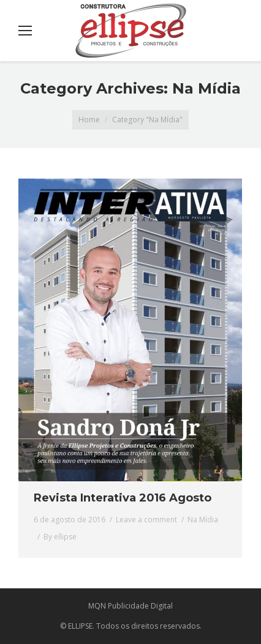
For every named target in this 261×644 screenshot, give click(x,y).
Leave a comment (146, 520)
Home (89, 120)
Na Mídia (203, 520)
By (60, 537)
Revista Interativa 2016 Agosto (123, 498)
